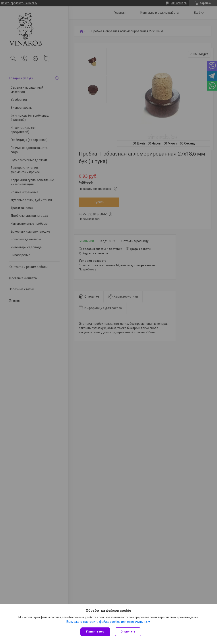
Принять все (95, 632)
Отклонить (128, 632)
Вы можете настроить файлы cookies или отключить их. (107, 622)
